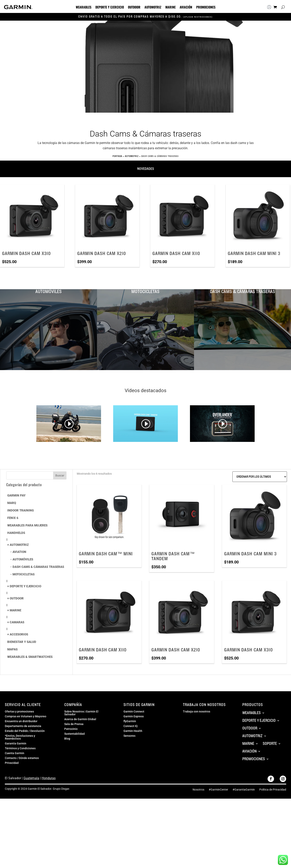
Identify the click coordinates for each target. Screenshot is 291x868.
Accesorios (19, 634)
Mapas (12, 649)
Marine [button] (170, 7)
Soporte (270, 744)
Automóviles (23, 559)
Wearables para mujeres (27, 525)
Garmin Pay (16, 495)
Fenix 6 (13, 518)
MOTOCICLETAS (24, 574)
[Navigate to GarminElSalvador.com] (18, 8)
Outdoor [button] (134, 7)
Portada (117, 156)
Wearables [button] (84, 7)
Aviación (249, 751)
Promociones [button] (206, 7)
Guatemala (31, 778)
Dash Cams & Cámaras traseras (38, 567)
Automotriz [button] (153, 7)
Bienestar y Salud (22, 642)
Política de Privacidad (273, 790)
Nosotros (198, 790)
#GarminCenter (218, 790)
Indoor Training (21, 510)
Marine (15, 610)
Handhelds (16, 533)
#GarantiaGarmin (244, 790)
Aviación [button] (186, 7)
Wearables (251, 713)
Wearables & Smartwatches (30, 657)
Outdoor (17, 598)
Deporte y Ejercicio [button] (110, 7)
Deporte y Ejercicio (25, 586)
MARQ (12, 503)
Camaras (17, 622)
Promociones (254, 759)
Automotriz (132, 156)
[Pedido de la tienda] (260, 477)
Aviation (19, 552)
